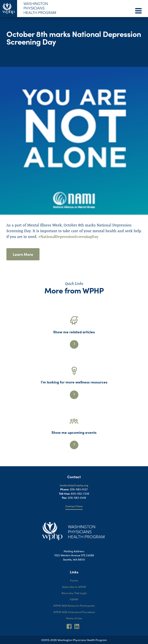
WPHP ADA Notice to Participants (74, 605)
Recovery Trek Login (74, 593)
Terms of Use (74, 618)
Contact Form (74, 506)
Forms (74, 580)
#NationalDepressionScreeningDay (68, 237)
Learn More (23, 254)
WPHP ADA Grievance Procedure (74, 612)
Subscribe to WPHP (74, 587)
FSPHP (74, 599)
